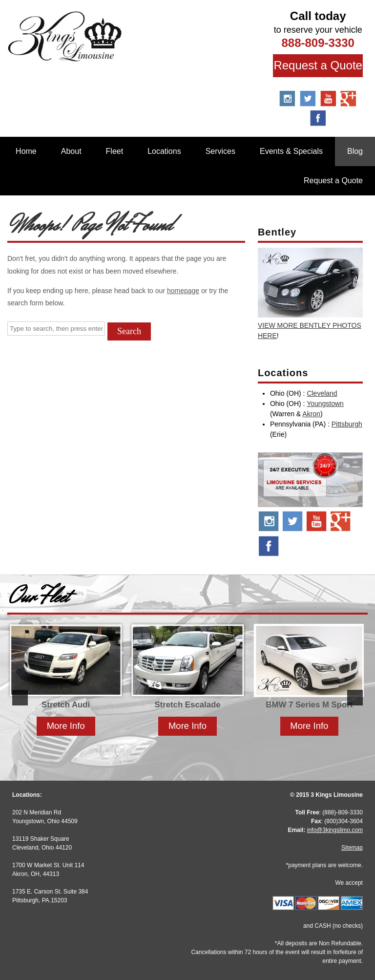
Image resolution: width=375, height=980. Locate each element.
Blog (355, 151)
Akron (311, 414)
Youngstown (325, 404)
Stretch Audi (66, 705)
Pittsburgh (347, 424)
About (71, 151)
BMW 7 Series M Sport (309, 705)
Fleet (115, 151)
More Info (66, 726)
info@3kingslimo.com (335, 830)
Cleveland (322, 393)
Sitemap (352, 848)
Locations (164, 151)
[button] (20, 698)
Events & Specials (291, 151)
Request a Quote (318, 65)
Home (26, 151)
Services (220, 151)
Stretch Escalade (187, 705)
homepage (183, 291)
